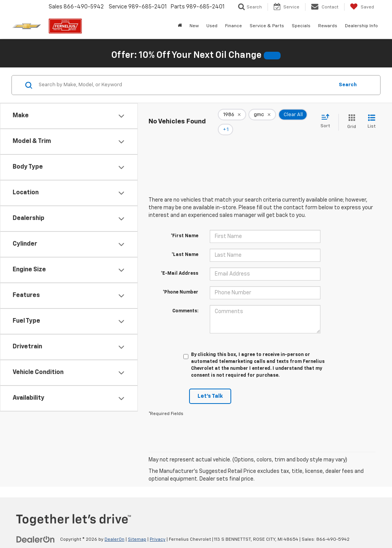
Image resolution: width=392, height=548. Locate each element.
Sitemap (137, 529)
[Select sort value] (327, 116)
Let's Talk (210, 386)
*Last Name (185, 244)
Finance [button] (234, 26)
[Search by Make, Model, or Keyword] (185, 85)
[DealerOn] (36, 529)
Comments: (185, 301)
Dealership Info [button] (361, 26)
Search (348, 85)
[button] (272, 56)
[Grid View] (350, 117)
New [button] (194, 26)
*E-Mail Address (180, 263)
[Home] (180, 26)
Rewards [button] (328, 26)
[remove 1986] (232, 117)
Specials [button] (301, 26)
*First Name (185, 226)
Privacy (158, 529)
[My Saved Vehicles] (362, 7)
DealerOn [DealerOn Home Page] (114, 529)
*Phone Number (180, 282)
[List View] (372, 117)
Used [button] (212, 26)
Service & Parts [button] (267, 26)
